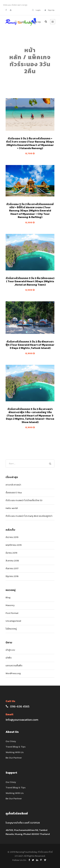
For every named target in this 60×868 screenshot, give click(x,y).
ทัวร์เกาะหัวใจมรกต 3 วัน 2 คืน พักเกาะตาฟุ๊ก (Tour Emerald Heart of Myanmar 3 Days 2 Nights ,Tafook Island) (30, 345)
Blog (8, 598)
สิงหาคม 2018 (12, 561)
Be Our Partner (14, 758)
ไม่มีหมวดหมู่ (11, 629)
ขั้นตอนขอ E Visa (14, 493)
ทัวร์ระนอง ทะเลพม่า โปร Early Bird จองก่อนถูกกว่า (29, 516)
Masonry (10, 605)
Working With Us (15, 752)
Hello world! (12, 508)
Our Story (11, 741)
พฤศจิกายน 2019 (14, 545)
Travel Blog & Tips (16, 747)
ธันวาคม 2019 (12, 537)
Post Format (12, 613)
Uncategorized (13, 621)
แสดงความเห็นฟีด (14, 666)
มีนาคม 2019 (11, 553)
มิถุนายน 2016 (12, 576)
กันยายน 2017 (12, 568)
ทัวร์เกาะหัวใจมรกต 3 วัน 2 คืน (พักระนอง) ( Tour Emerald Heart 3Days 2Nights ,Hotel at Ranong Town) (30, 281)
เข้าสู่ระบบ (10, 650)
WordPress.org (13, 673)
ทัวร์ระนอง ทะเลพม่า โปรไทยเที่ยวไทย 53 (24, 500)
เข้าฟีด (9, 658)
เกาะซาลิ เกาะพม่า (13, 485)
